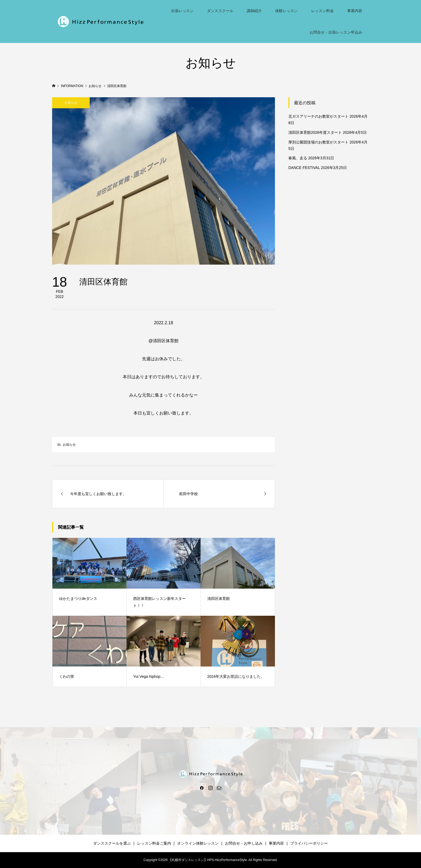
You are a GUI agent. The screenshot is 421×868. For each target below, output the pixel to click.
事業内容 (355, 11)
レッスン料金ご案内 (154, 843)
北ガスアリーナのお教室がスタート (318, 116)
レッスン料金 (322, 11)
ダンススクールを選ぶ (112, 843)
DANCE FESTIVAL (304, 168)
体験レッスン (286, 11)
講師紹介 (254, 11)
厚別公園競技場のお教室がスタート (318, 142)
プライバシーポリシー (309, 843)
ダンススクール (220, 11)
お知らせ (71, 103)
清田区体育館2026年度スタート (315, 132)
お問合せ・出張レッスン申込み (336, 32)
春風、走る (298, 158)
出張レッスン (182, 11)
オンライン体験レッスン (198, 843)
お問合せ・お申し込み (244, 843)
